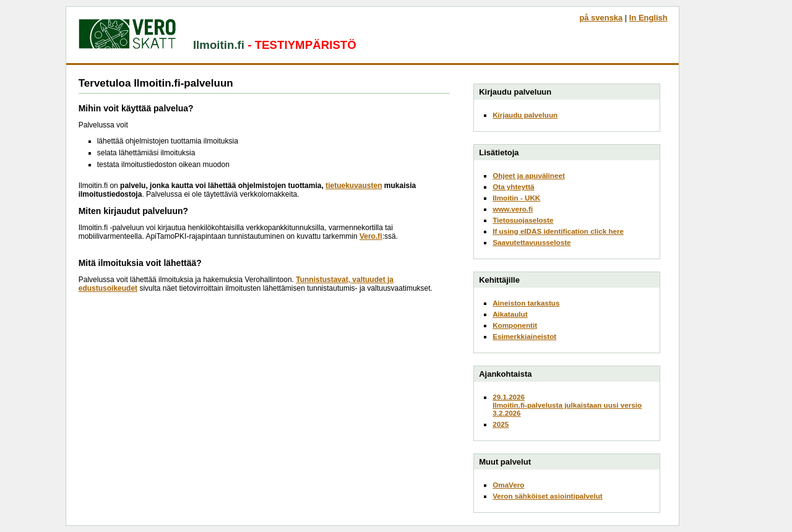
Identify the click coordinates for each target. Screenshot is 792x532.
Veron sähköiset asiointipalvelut (548, 496)
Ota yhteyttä (513, 187)
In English (648, 18)
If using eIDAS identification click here (558, 231)
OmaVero (508, 485)
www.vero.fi (513, 209)
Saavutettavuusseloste (532, 242)
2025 (501, 424)
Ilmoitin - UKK (516, 198)
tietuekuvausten (354, 186)
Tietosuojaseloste (523, 220)
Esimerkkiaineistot (524, 336)
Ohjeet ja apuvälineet (529, 175)
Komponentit (515, 325)
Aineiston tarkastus (526, 303)
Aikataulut (510, 314)
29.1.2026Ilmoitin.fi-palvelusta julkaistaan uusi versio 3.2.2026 (567, 405)
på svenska (601, 18)
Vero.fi (371, 236)
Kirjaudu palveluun (525, 115)
